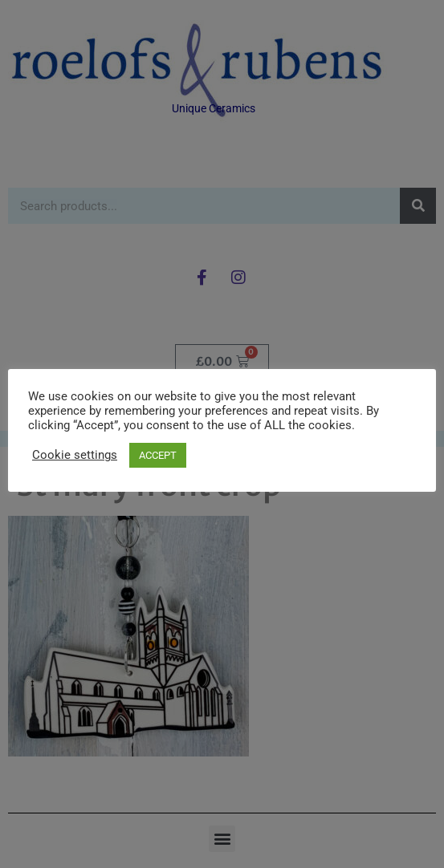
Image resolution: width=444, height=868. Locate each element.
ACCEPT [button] (158, 455)
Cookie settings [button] (75, 455)
